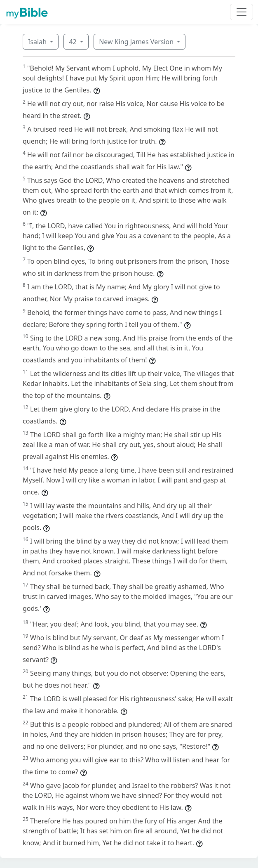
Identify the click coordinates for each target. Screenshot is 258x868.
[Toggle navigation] (242, 12)
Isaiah (38, 42)
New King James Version (137, 42)
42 (73, 42)
